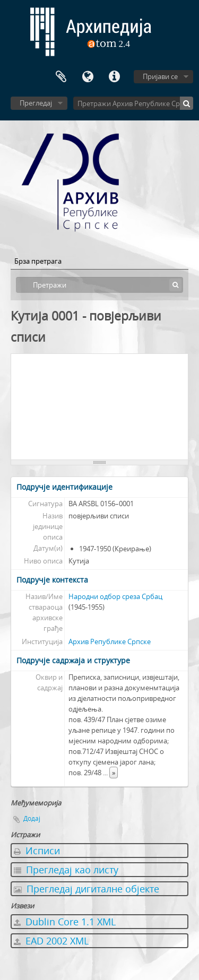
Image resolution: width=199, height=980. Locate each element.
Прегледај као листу (66, 870)
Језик (88, 77)
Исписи (37, 851)
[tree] (99, 407)
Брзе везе (114, 77)
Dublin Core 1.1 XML (65, 922)
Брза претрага (38, 261)
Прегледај (36, 103)
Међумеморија (61, 77)
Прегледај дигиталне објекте (86, 889)
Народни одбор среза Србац (115, 596)
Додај (32, 818)
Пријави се (160, 76)
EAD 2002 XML (51, 941)
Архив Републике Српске (110, 641)
